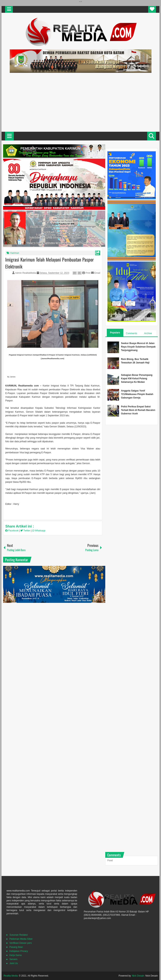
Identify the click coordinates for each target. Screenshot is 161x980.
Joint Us (13, 963)
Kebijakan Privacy (19, 951)
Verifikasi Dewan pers (20, 943)
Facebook (12, 531)
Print (86, 273)
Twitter (26, 531)
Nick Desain (138, 976)
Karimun (15, 253)
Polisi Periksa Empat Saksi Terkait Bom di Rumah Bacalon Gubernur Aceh (138, 410)
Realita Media (11, 976)
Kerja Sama (15, 955)
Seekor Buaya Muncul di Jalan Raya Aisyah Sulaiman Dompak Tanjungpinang (138, 347)
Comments (131, 333)
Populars (115, 333)
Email (96, 273)
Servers (13, 959)
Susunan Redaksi (18, 935)
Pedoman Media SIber (21, 939)
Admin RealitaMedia (26, 273)
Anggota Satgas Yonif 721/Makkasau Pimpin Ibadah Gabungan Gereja (137, 394)
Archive (148, 333)
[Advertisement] (81, 102)
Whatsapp (39, 531)
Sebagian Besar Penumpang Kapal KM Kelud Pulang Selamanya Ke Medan (137, 379)
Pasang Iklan (16, 947)
